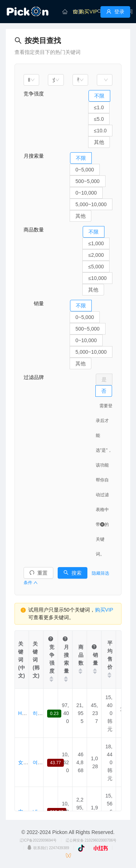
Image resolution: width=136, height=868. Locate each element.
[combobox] (31, 80)
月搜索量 (34, 156)
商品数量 (34, 230)
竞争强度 (34, 94)
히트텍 (40, 713)
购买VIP (104, 610)
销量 (34, 303)
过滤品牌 (34, 377)
